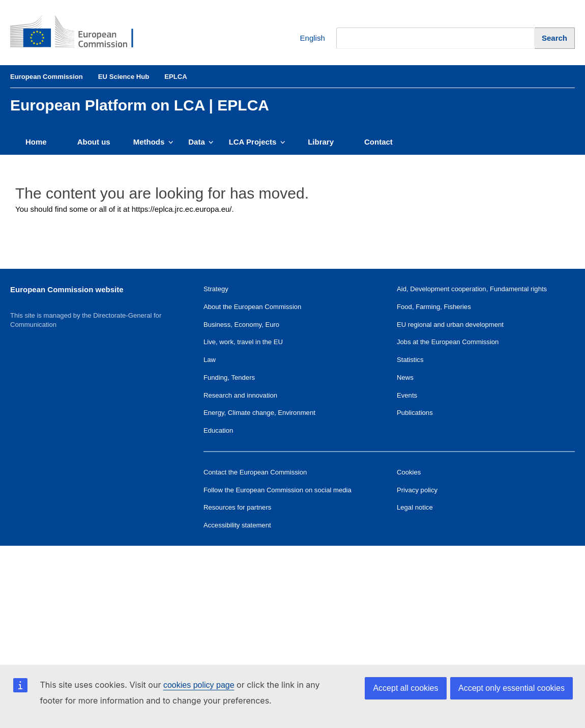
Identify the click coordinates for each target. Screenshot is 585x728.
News (405, 377)
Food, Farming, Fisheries (434, 307)
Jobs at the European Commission (448, 342)
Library (321, 142)
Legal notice (415, 507)
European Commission (47, 77)
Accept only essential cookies (511, 688)
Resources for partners (237, 507)
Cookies (409, 472)
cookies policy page (199, 685)
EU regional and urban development (450, 325)
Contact (378, 142)
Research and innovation (240, 395)
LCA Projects (257, 142)
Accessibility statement (237, 525)
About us (94, 142)
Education (218, 430)
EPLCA (175, 77)
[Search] (555, 38)
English (305, 38)
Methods (153, 142)
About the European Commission (252, 307)
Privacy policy (417, 490)
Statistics (410, 360)
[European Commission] (79, 33)
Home (36, 142)
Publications (415, 413)
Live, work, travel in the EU (243, 342)
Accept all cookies (405, 688)
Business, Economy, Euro (241, 325)
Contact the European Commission (255, 472)
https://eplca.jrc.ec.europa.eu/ (182, 209)
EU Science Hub (124, 77)
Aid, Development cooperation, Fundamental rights (472, 289)
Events (407, 395)
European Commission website (67, 289)
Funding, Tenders (229, 377)
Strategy (216, 289)
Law (210, 360)
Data (201, 142)
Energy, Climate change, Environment (259, 413)
